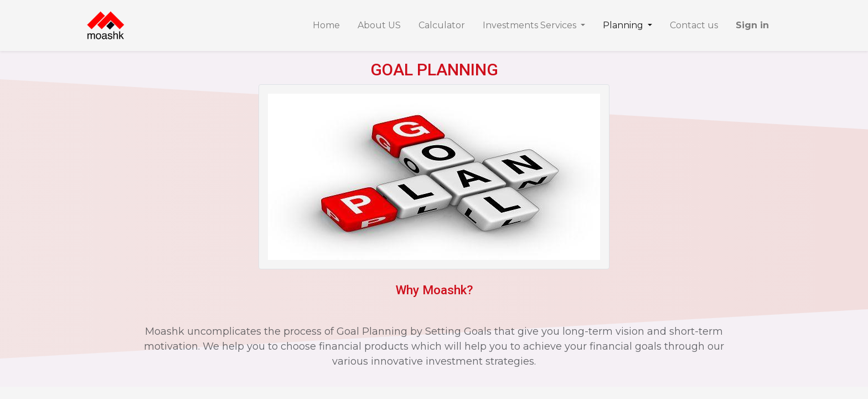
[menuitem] (326, 25)
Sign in (752, 25)
